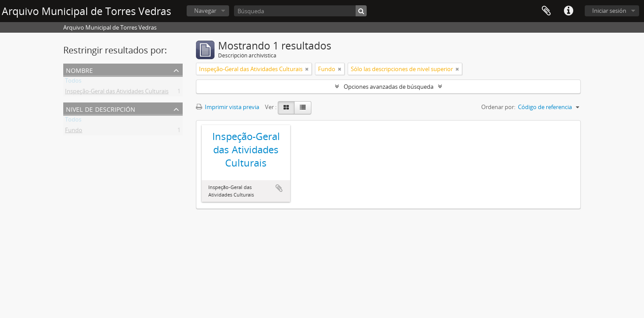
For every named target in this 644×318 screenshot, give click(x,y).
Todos (73, 82)
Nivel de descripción (101, 108)
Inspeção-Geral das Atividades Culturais (117, 93)
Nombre (79, 70)
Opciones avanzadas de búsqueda (389, 87)
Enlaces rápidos (568, 11)
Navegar (205, 11)
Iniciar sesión (609, 11)
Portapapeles (546, 11)
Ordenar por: (498, 107)
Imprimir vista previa (228, 107)
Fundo (74, 132)
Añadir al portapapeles (279, 188)
